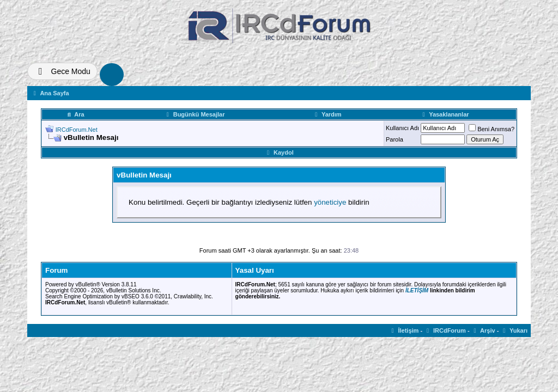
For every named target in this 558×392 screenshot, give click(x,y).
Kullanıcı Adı (402, 128)
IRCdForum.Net (77, 130)
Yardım (327, 114)
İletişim (404, 330)
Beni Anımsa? (492, 129)
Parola (395, 139)
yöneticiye (330, 202)
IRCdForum (445, 330)
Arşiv (483, 330)
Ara (75, 114)
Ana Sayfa (50, 93)
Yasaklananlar (445, 114)
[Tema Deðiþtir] (62, 71)
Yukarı (514, 330)
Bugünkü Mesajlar (195, 114)
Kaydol (279, 152)
